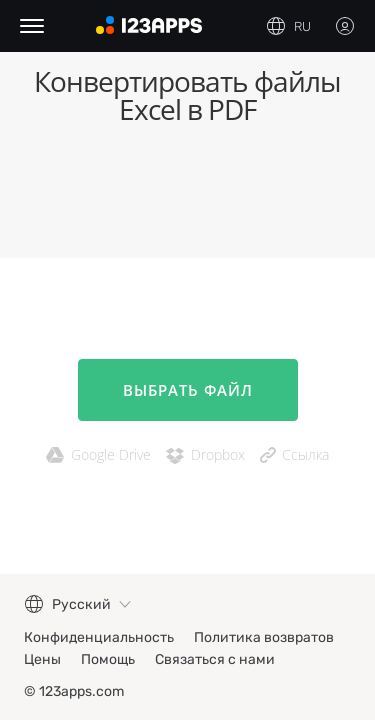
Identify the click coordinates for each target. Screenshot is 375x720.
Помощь (108, 659)
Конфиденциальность (99, 637)
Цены (42, 659)
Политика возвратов (264, 637)
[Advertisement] (187, 198)
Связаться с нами (215, 659)
